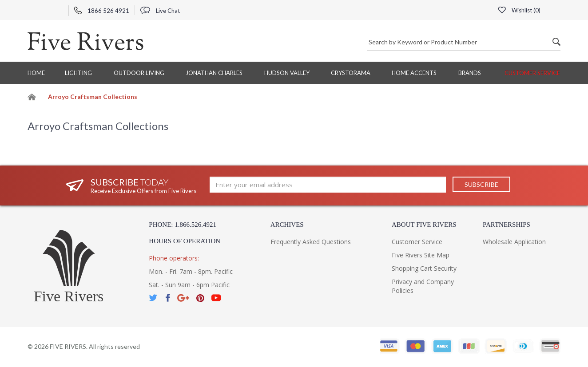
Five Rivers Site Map (421, 255)
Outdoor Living (139, 73)
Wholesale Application (514, 242)
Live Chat (160, 11)
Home (36, 73)
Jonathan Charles (214, 73)
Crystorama (351, 73)
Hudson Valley (287, 73)
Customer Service (532, 73)
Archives (287, 225)
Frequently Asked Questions (311, 242)
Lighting (78, 73)
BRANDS (470, 73)
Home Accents (414, 73)
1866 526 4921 (102, 11)
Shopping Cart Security (424, 268)
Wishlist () (519, 10)
